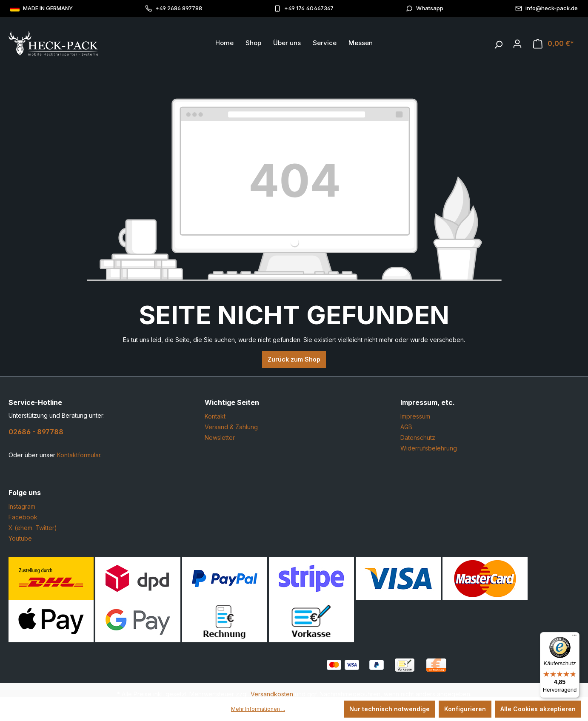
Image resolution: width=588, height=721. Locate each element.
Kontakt (215, 416)
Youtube (20, 538)
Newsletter (220, 437)
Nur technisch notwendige (390, 709)
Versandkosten (272, 694)
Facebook (23, 517)
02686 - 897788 (36, 432)
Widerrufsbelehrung (429, 448)
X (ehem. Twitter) (33, 528)
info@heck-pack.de (547, 8)
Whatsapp (425, 8)
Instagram (22, 506)
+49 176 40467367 (304, 8)
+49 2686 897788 (174, 8)
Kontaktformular (79, 455)
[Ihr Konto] (517, 44)
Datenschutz (418, 437)
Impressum (415, 416)
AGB (406, 427)
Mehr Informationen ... (258, 709)
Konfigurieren (465, 709)
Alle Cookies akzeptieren (538, 709)
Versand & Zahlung (231, 427)
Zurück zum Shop (294, 359)
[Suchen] (498, 43)
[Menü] (574, 637)
